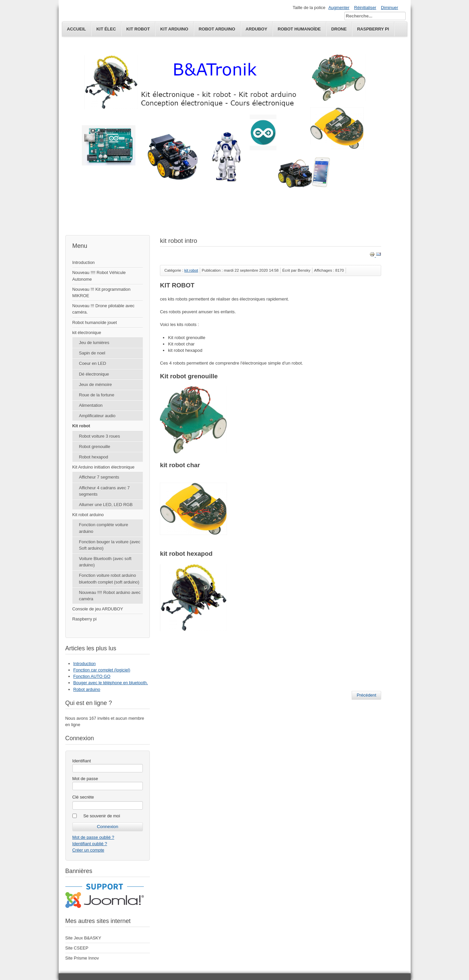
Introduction (84, 262)
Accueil (77, 29)
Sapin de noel (92, 353)
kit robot (138, 29)
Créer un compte (88, 850)
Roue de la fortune (97, 395)
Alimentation (91, 405)
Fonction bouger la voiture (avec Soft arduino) (110, 545)
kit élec (106, 29)
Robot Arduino (217, 29)
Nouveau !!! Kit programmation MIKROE (102, 292)
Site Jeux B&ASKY (83, 938)
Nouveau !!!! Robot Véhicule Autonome (99, 276)
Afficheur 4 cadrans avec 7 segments (104, 491)
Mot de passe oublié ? (93, 837)
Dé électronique (94, 374)
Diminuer (389, 8)
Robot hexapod (94, 457)
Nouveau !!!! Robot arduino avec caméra (110, 596)
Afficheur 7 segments (99, 477)
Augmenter (339, 8)
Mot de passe (85, 779)
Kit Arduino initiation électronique (104, 467)
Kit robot (81, 426)
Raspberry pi (85, 619)
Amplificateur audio (97, 416)
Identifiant (82, 761)
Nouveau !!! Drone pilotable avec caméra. (104, 309)
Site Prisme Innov (82, 958)
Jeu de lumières (94, 343)
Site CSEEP (77, 948)
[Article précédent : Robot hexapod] (366, 695)
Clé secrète (83, 797)
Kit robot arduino (88, 515)
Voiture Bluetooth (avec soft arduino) (105, 562)
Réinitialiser (365, 8)
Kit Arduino (174, 29)
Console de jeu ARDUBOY (98, 609)
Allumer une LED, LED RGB (106, 505)
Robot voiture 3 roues (100, 436)
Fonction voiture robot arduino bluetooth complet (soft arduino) (109, 579)
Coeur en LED (93, 363)
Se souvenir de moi (102, 816)
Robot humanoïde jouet (95, 322)
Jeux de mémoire (96, 385)
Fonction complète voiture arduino (104, 528)
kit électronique (87, 333)
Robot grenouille (95, 447)
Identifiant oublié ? (90, 844)
